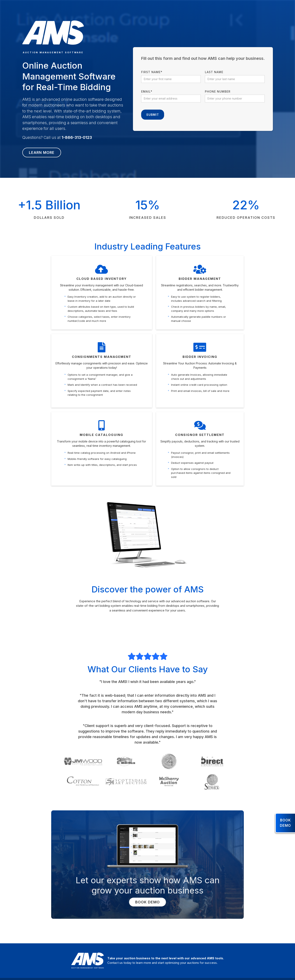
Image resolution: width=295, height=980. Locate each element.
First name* (152, 72)
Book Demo (147, 902)
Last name (214, 72)
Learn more (42, 153)
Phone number (218, 91)
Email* (147, 91)
